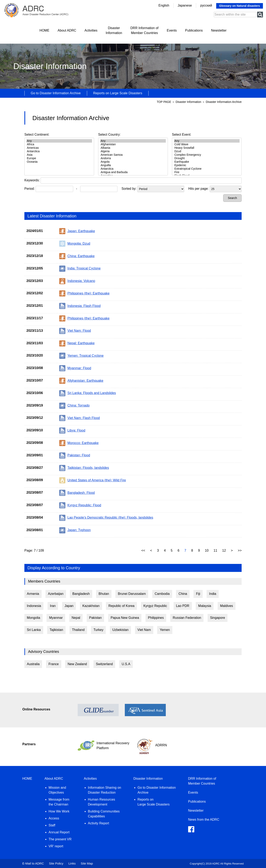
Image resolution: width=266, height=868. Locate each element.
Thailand (78, 630)
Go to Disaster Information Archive (56, 93)
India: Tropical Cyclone (80, 269)
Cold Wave (207, 144)
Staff (52, 825)
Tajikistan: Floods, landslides (84, 468)
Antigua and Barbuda (133, 172)
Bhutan (104, 594)
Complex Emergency (207, 155)
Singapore (218, 618)
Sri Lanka (34, 630)
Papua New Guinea (125, 618)
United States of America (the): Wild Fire (93, 480)
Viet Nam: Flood (75, 331)
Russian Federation (187, 618)
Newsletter (219, 30)
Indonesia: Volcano (77, 281)
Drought (207, 158)
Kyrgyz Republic (155, 606)
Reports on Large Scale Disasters (118, 93)
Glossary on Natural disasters (240, 6)
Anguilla (133, 165)
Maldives (227, 606)
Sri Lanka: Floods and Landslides (88, 393)
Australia (33, 664)
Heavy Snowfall (207, 148)
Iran (53, 606)
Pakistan (95, 618)
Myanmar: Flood (75, 368)
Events (172, 30)
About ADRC (67, 30)
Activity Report (98, 823)
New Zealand (77, 664)
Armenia (33, 594)
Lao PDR (183, 606)
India (213, 594)
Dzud (207, 151)
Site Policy (56, 863)
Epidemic (207, 165)
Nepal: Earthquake (77, 343)
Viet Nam (144, 630)
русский (206, 5)
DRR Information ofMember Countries (144, 30)
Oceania (59, 162)
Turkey (98, 630)
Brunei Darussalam (132, 594)
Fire (207, 172)
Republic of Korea (121, 606)
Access (54, 818)
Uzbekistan (120, 630)
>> (240, 550)
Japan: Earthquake (77, 231)
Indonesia (34, 606)
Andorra (133, 158)
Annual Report (59, 832)
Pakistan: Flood (75, 456)
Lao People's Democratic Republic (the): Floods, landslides (106, 518)
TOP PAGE (164, 102)
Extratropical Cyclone (207, 169)
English (164, 5)
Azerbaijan (56, 594)
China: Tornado (74, 406)
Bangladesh (81, 594)
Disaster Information (189, 102)
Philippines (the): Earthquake (84, 293)
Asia (59, 155)
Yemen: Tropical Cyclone (81, 356)
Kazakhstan (91, 606)
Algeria (133, 151)
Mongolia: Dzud (75, 244)
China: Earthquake (77, 256)
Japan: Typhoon (75, 530)
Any (59, 141)
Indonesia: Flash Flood (80, 306)
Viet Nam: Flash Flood (80, 418)
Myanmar (56, 618)
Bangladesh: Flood (77, 493)
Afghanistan (133, 144)
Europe (59, 158)
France (54, 664)
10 (207, 550)
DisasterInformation (114, 30)
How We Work (59, 811)
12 (224, 550)
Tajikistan (56, 630)
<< (144, 550)
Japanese (185, 5)
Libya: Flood (72, 431)
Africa (59, 144)
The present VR (60, 839)
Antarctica (59, 151)
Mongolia (34, 618)
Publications (194, 30)
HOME (44, 30)
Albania (133, 148)
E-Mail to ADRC (33, 863)
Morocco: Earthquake (79, 443)
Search (232, 198)
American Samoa (133, 155)
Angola (133, 162)
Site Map (87, 863)
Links (72, 863)
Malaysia (205, 606)
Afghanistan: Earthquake (81, 381)
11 (216, 550)
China (183, 594)
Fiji (198, 594)
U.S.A (126, 664)
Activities (91, 30)
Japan (69, 606)
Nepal (76, 618)
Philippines (156, 618)
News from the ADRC (204, 820)
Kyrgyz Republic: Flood (80, 505)
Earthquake (207, 162)
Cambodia (162, 594)
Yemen (165, 630)
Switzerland (104, 664)
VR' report (56, 846)
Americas (59, 148)
